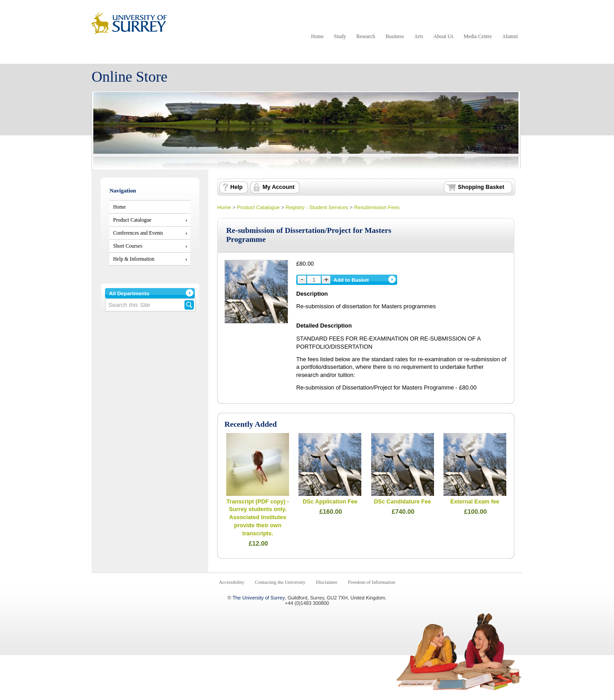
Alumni (510, 36)
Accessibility (232, 582)
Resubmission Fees (377, 207)
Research (366, 36)
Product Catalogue (132, 220)
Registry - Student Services (317, 207)
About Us (443, 36)
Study (340, 36)
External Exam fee (475, 502)
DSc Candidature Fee (402, 502)
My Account (278, 187)
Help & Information (134, 259)
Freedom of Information (371, 582)
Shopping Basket (481, 187)
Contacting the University (280, 582)
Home (317, 36)
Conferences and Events (138, 233)
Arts (419, 36)
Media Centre (478, 36)
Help (236, 187)
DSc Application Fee (330, 502)
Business (395, 36)
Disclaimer (327, 582)
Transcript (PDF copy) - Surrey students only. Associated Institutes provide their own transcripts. (258, 518)
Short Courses (128, 246)
